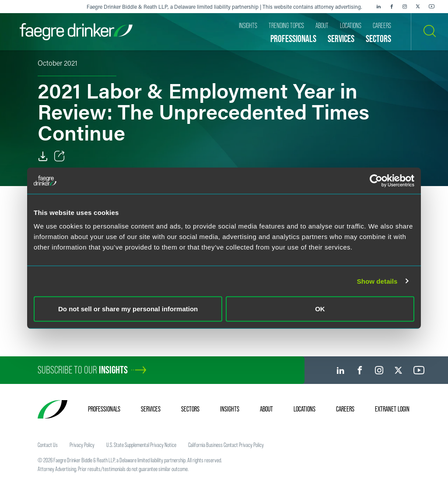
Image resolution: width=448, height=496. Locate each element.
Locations (304, 409)
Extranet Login (392, 409)
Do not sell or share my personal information (128, 309)
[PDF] (43, 156)
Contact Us (48, 445)
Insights (230, 409)
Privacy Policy (82, 445)
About (266, 409)
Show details (377, 281)
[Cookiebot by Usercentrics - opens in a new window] (376, 180)
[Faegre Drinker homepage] (76, 32)
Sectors (190, 409)
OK (320, 309)
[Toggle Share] (59, 156)
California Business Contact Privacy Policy (226, 445)
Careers (345, 409)
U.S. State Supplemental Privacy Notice (141, 445)
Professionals (104, 409)
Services (151, 409)
